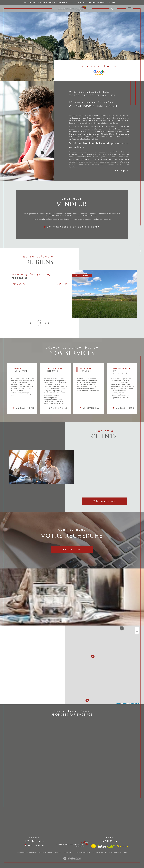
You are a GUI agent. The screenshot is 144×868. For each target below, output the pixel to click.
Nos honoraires (64, 853)
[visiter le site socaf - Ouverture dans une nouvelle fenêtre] (123, 846)
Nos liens (104, 853)
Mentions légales (88, 853)
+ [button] (137, 629)
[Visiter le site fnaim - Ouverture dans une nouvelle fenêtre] (93, 846)
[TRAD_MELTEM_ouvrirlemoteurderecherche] (113, 8)
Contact (140, 249)
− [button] (137, 632)
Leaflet (118, 703)
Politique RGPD (114, 853)
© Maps (125, 703)
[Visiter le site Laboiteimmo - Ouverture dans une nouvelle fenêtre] (72, 861)
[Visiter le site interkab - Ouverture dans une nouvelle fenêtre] (107, 846)
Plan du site (76, 853)
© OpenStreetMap (134, 703)
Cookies (124, 853)
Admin (98, 853)
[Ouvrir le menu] (130, 8)
